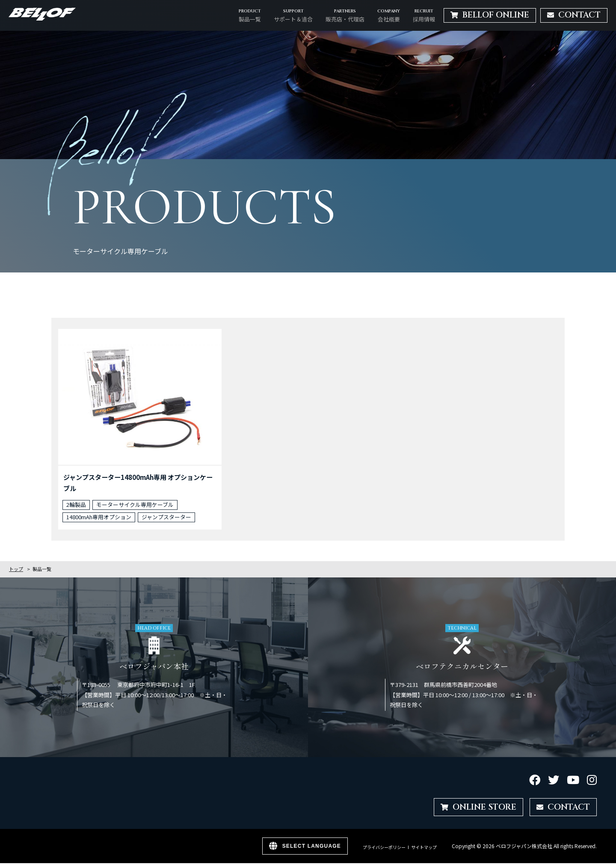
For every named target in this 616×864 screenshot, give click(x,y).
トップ (16, 570)
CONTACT (563, 808)
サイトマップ (424, 848)
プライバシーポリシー (384, 848)
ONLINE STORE (478, 808)
